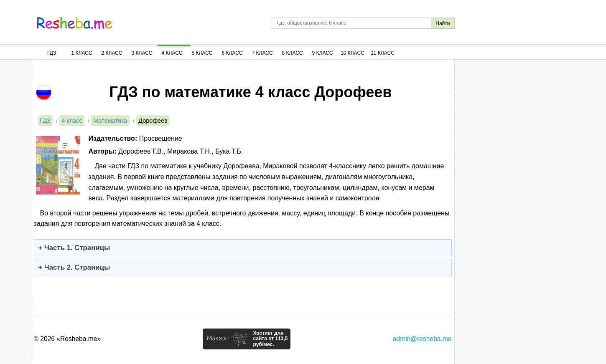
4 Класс (172, 53)
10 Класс (353, 53)
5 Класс (202, 53)
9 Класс (323, 53)
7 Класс (262, 53)
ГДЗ (52, 53)
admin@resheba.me (422, 339)
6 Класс (232, 53)
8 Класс (293, 53)
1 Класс (82, 53)
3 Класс (142, 53)
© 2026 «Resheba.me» (67, 339)
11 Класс (383, 53)
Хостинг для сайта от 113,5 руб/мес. (270, 339)
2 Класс (112, 53)
